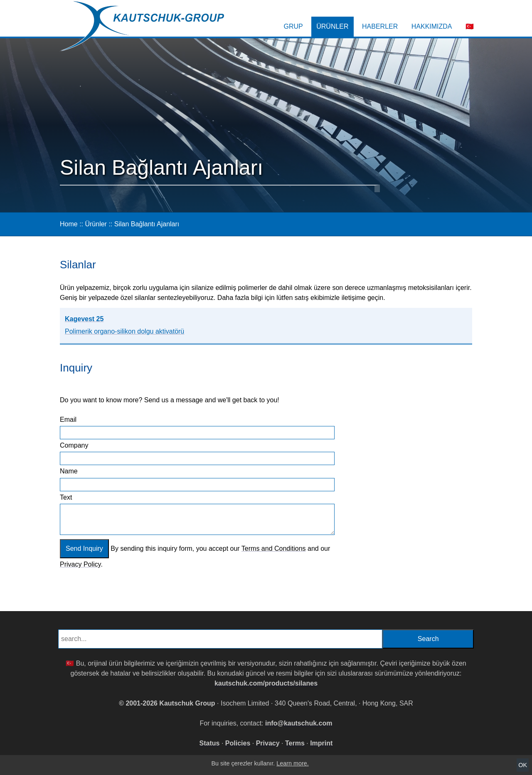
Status (210, 743)
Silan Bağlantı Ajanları (147, 224)
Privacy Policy (80, 564)
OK (523, 765)
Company (74, 445)
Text (66, 497)
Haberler (380, 26)
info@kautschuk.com (299, 723)
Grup (293, 26)
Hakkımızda (432, 26)
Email (68, 420)
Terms (295, 743)
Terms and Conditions (274, 548)
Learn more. (293, 763)
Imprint (321, 743)
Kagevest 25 (124, 325)
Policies (238, 743)
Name (69, 471)
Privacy (268, 743)
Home (69, 224)
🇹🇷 (470, 26)
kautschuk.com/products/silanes (266, 683)
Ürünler (332, 26)
